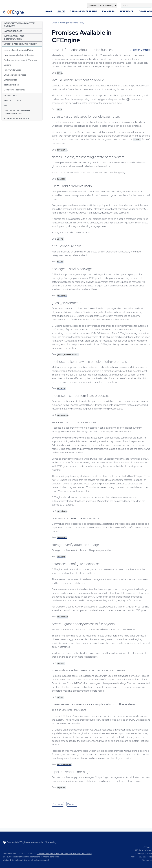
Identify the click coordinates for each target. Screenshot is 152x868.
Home (49, 11)
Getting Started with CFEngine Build (17, 112)
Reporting (10, 96)
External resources (17, 118)
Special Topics (13, 101)
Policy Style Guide (13, 70)
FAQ (6, 106)
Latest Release (13, 31)
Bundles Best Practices (15, 75)
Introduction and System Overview (19, 25)
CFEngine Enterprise (83, 11)
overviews (58, 804)
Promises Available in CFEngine (19, 55)
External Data (10, 80)
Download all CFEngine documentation (22, 842)
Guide (61, 11)
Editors (7, 65)
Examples (108, 11)
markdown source (40, 860)
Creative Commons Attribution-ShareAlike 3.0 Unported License (64, 854)
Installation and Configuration (14, 37)
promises (72, 804)
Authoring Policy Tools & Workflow (20, 60)
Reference (127, 11)
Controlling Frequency (15, 90)
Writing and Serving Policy (20, 44)
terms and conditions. (50, 857)
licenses (33, 857)
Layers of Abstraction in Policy (18, 50)
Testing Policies (11, 85)
